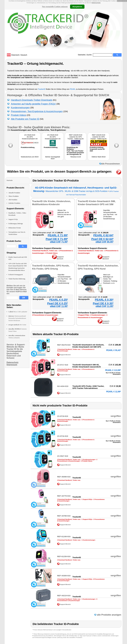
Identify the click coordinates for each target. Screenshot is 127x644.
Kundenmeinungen (20, 108)
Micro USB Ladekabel (18, 312)
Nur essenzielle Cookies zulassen (55, 7)
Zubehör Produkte (14, 203)
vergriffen (116, 416)
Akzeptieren (77, 7)
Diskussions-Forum (15, 228)
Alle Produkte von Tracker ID (25, 119)
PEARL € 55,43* (114, 350)
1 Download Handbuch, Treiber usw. (91, 251)
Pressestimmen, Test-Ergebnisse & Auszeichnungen (37, 111)
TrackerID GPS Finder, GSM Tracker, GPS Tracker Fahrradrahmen (88, 387)
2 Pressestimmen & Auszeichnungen (77, 460)
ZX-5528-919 (30, 135)
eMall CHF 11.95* (59, 306)
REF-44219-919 (64, 596)
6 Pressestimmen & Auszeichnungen (77, 600)
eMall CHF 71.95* (59, 242)
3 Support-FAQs (83, 315)
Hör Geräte (17, 325)
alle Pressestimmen (110, 164)
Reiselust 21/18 (76, 157)
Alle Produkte (13, 200)
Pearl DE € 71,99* (57, 239)
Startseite (82, 55)
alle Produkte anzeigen (108, 615)
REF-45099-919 (64, 477)
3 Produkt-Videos (51, 253)
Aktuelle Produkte (14, 193)
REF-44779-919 (64, 496)
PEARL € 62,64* (103, 235)
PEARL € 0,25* (59, 300)
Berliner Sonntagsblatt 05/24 (53, 158)
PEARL (73, 89)
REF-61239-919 (64, 556)
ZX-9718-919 (63, 416)
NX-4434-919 (63, 386)
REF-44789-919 (64, 516)
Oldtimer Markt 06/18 (98, 157)
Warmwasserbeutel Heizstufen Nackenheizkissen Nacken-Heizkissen (17, 318)
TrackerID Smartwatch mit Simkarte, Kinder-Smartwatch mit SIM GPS (88, 346)
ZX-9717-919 (63, 365)
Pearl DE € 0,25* (58, 303)
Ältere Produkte (14, 196)
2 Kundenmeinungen (98, 315)
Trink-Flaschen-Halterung (17, 279)
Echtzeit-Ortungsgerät (16, 275)
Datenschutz (96, 3)
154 (9, 130)
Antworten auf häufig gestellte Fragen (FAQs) (33, 104)
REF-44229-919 (76, 135)
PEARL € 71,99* (58, 235)
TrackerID (42, 89)
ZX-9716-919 (63, 436)
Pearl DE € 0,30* (103, 303)
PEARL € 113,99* (113, 370)
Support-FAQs (13, 219)
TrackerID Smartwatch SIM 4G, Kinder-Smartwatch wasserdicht (87, 366)
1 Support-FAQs (87, 499)
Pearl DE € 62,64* (102, 239)
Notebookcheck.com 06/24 (30, 157)
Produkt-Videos (19, 115)
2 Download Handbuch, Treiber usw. (69, 420)
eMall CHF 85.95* (105, 242)
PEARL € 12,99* (114, 392)
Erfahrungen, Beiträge (16, 224)
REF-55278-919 (64, 345)
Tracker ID (14, 127)
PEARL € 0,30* (104, 300)
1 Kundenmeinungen (88, 460)
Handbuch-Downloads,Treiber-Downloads (32, 100)
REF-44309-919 (64, 576)
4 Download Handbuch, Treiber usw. (45, 251)
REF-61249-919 (64, 536)
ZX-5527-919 (63, 456)
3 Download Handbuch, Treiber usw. (69, 499)
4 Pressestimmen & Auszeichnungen (45, 315)
